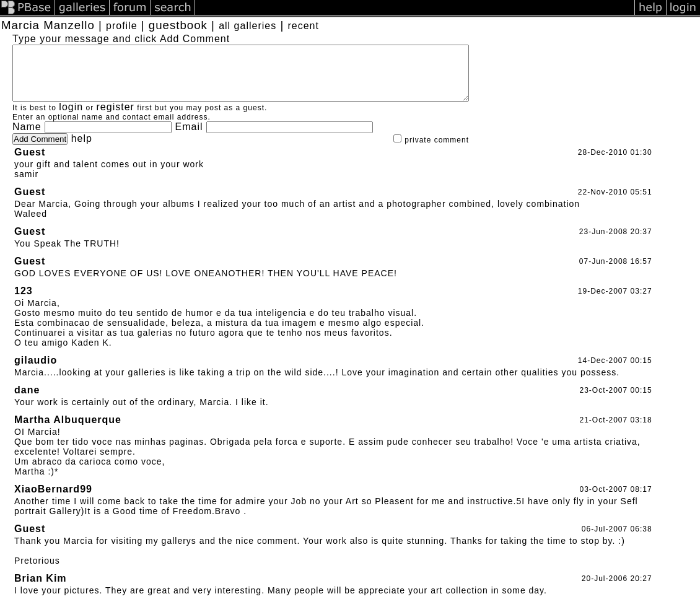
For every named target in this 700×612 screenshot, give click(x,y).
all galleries (247, 26)
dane (27, 401)
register (116, 118)
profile (122, 26)
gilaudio (36, 371)
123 (24, 302)
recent (303, 26)
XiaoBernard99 (53, 500)
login (71, 118)
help (82, 150)
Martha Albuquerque (68, 431)
